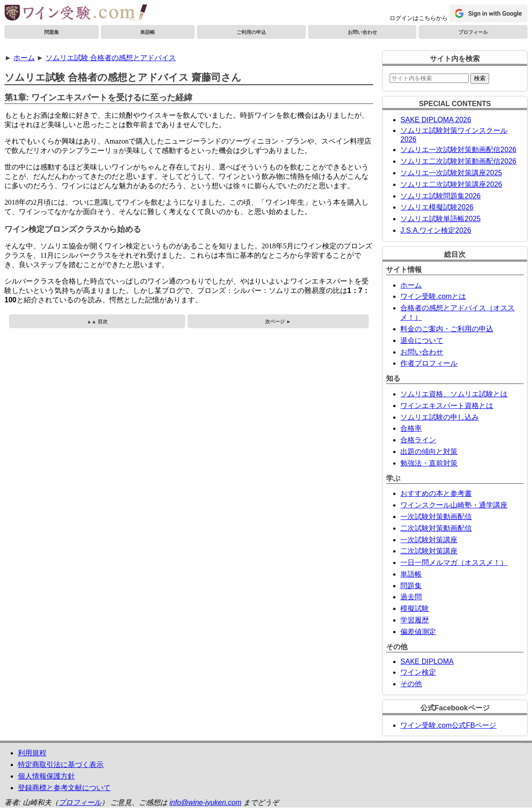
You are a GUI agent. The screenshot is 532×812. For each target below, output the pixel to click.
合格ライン (418, 440)
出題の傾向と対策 (429, 451)
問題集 (52, 32)
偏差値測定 (418, 632)
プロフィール (473, 32)
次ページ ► (278, 322)
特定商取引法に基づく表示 (61, 765)
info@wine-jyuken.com (206, 802)
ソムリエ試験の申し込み (440, 417)
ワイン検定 (418, 672)
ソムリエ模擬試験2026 (437, 207)
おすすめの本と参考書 (436, 493)
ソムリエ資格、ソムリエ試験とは (454, 394)
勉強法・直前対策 (429, 463)
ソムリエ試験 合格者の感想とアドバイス (111, 58)
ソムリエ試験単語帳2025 (441, 219)
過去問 (411, 597)
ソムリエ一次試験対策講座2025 (451, 173)
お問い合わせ (362, 32)
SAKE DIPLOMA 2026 (436, 120)
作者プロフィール (429, 363)
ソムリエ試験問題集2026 (441, 196)
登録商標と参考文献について (64, 788)
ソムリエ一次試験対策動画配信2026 (458, 150)
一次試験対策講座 (429, 540)
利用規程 (32, 753)
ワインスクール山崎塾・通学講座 (454, 505)
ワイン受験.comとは (433, 296)
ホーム (24, 58)
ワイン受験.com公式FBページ (448, 725)
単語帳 (148, 32)
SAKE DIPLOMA (427, 662)
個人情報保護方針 (46, 776)
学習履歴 (415, 620)
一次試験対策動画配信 (436, 517)
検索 (480, 78)
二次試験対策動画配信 (436, 528)
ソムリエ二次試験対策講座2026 (451, 184)
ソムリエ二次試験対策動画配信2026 (458, 161)
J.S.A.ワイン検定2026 (436, 230)
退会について (422, 340)
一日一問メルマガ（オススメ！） (454, 563)
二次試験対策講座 (429, 551)
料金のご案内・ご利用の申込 (447, 329)
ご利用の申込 (251, 32)
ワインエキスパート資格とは (447, 406)
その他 (411, 684)
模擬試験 (415, 608)
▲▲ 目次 (97, 322)
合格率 (411, 428)
